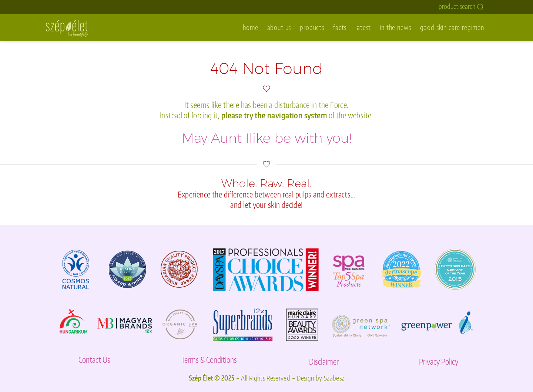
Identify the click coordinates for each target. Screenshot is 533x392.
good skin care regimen (452, 27)
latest (363, 27)
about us (279, 27)
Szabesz (334, 378)
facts (340, 27)
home (250, 27)
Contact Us (94, 360)
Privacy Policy (439, 361)
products (312, 27)
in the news (395, 27)
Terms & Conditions (209, 360)
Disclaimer (324, 361)
